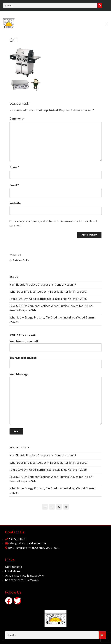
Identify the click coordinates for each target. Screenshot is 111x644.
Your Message (56, 399)
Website (15, 203)
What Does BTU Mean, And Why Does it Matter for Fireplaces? (48, 292)
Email (14, 185)
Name (14, 167)
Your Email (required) (56, 362)
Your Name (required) (56, 346)
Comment (17, 119)
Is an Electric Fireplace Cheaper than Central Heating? (43, 285)
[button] (107, 24)
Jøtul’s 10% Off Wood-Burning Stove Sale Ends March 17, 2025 (48, 299)
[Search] (100, 5)
